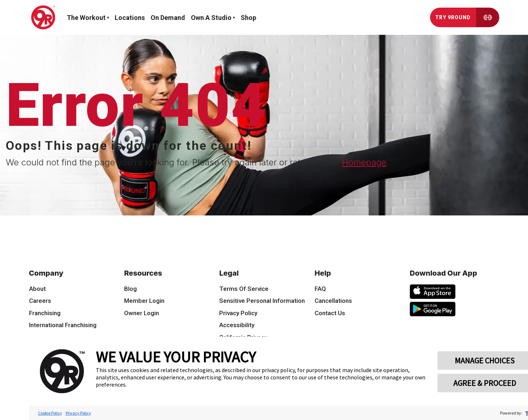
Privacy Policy (78, 413)
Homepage (364, 162)
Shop (248, 18)
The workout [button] (86, 18)
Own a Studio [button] (211, 18)
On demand (168, 18)
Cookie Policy (50, 413)
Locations (130, 18)
